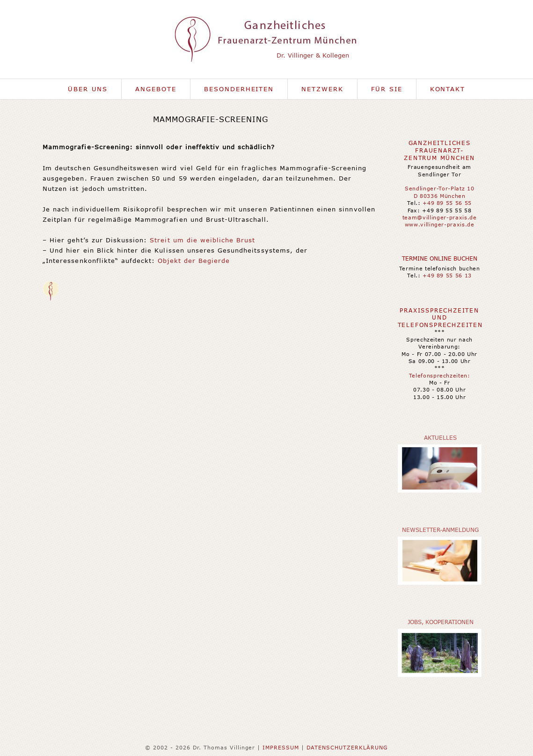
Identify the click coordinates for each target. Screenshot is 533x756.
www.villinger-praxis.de (440, 224)
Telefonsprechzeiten (440, 325)
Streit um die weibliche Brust (202, 240)
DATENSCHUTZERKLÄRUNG (347, 747)
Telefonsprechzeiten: (440, 375)
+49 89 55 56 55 (447, 203)
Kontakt (448, 89)
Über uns (88, 89)
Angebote (156, 89)
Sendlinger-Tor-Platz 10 (439, 188)
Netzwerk (322, 89)
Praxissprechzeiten (439, 310)
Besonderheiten (239, 89)
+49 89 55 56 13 (447, 275)
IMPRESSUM (281, 747)
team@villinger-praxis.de (440, 217)
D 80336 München (440, 196)
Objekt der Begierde (194, 261)
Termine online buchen (440, 258)
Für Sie (387, 89)
